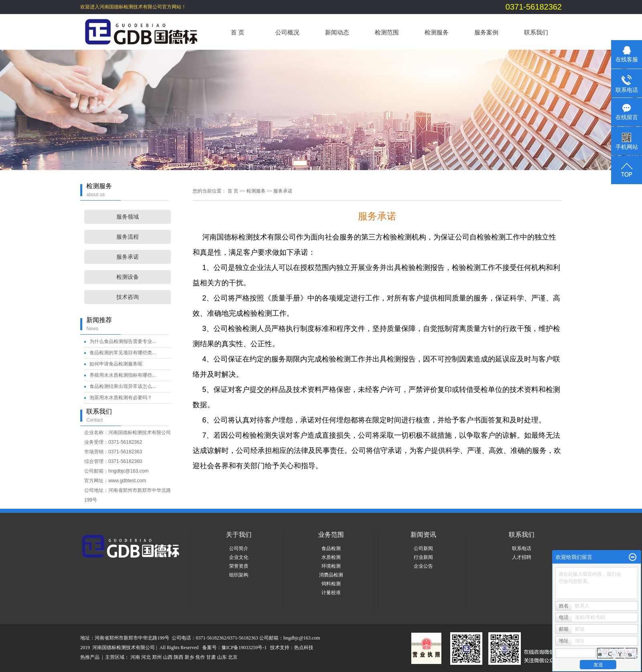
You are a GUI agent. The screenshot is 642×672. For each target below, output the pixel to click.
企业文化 (239, 557)
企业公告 (423, 566)
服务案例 (486, 32)
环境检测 (331, 566)
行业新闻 (423, 557)
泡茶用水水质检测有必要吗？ (121, 398)
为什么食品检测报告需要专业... (123, 341)
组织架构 (239, 575)
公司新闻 (423, 548)
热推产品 (90, 657)
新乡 (189, 657)
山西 (168, 657)
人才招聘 (522, 557)
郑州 (157, 657)
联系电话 (522, 548)
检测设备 (128, 277)
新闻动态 (337, 32)
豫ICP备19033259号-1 (244, 648)
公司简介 (239, 548)
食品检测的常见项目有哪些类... (123, 353)
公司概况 (287, 32)
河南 (135, 657)
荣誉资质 (239, 566)
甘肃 (211, 657)
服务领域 (128, 217)
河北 (146, 657)
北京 (233, 657)
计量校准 (331, 593)
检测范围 (387, 32)
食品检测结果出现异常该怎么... (123, 386)
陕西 (179, 657)
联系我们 (536, 32)
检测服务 (437, 32)
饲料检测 (331, 584)
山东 (222, 657)
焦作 (200, 657)
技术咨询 (128, 297)
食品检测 (331, 548)
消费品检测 (331, 575)
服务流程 (128, 237)
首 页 (238, 32)
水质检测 (331, 557)
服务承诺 (128, 257)
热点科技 (304, 648)
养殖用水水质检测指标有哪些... (123, 375)
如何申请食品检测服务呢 (116, 364)
